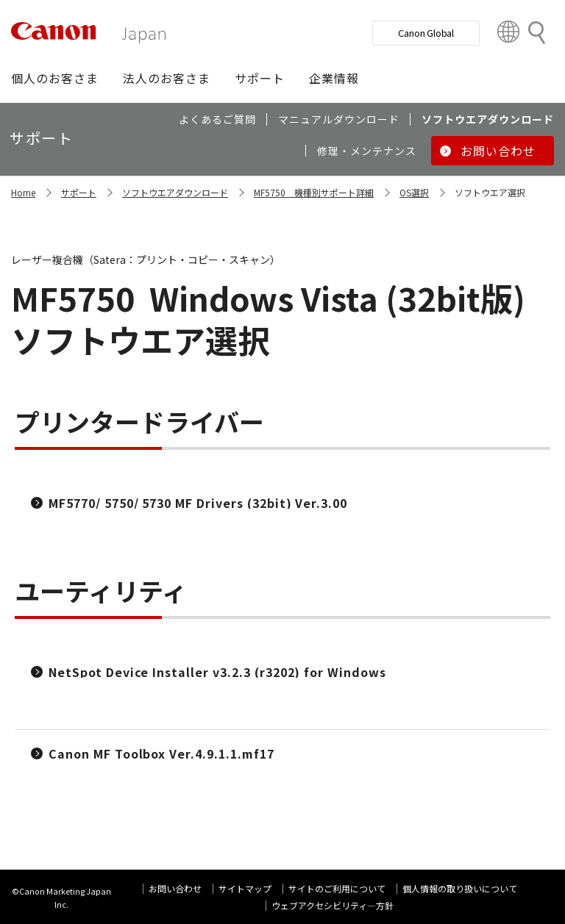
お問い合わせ (175, 888)
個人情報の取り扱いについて (460, 888)
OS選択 (414, 192)
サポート (79, 192)
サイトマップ (245, 888)
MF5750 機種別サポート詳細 (314, 192)
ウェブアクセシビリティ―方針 (333, 905)
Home (23, 192)
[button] (55, 78)
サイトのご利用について (337, 888)
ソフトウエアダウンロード (175, 192)
